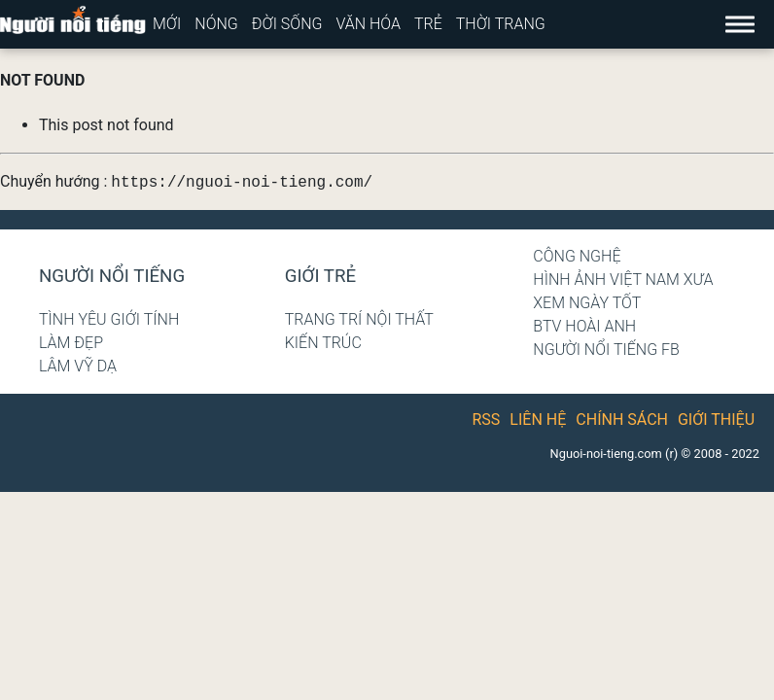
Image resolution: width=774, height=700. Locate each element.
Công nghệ (577, 256)
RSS (487, 420)
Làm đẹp (71, 343)
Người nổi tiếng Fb (606, 350)
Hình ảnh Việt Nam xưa (623, 280)
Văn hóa (368, 24)
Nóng (216, 24)
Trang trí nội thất (359, 319)
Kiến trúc (323, 343)
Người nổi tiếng (112, 276)
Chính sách (622, 420)
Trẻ (428, 24)
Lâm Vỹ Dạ (78, 366)
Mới (167, 24)
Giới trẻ (320, 276)
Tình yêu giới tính (109, 319)
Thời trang (501, 24)
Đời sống (287, 24)
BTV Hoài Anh (584, 326)
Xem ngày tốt (587, 303)
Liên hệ (538, 420)
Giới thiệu (716, 420)
